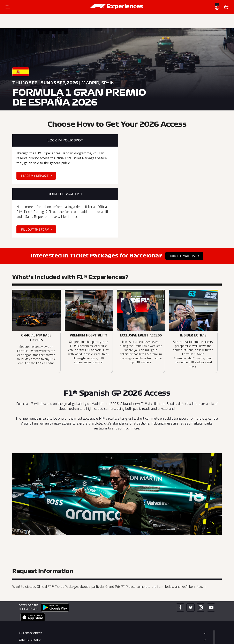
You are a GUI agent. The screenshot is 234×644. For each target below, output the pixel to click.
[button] (217, 5)
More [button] (23, 619)
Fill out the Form (144, 175)
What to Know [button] (30, 605)
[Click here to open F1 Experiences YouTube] (211, 553)
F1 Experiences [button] (31, 579)
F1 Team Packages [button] (33, 599)
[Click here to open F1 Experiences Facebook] (180, 553)
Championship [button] (30, 585)
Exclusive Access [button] (32, 592)
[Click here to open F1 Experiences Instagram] (201, 553)
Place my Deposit (35, 175)
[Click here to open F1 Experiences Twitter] (190, 553)
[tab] (114, 579)
